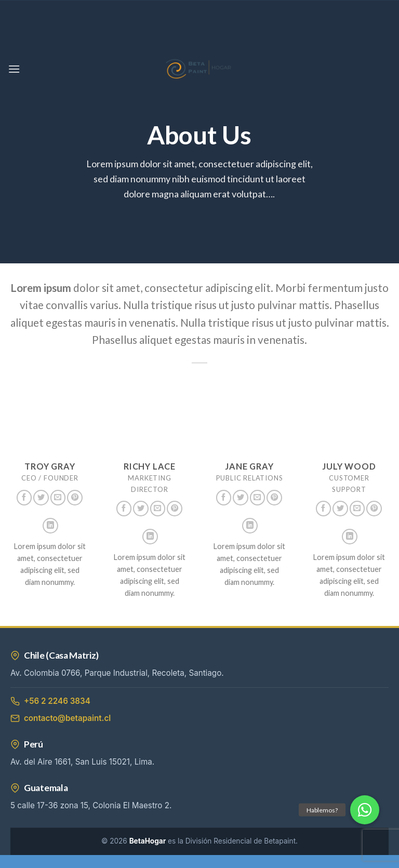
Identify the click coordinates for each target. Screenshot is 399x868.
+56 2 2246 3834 (50, 701)
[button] (365, 810)
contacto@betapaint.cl (61, 718)
